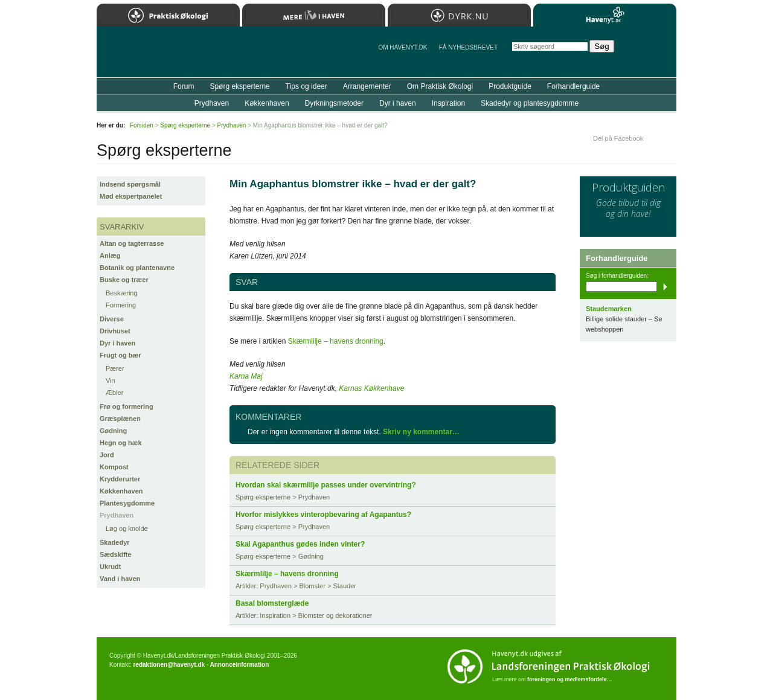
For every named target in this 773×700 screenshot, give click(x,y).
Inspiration (448, 103)
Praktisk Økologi (168, 15)
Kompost (114, 467)
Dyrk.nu (459, 15)
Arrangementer (367, 86)
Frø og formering (127, 406)
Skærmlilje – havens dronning (336, 341)
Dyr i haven (117, 343)
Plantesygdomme (127, 503)
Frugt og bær (120, 355)
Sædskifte (116, 554)
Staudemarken (609, 309)
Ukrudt (110, 567)
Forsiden (142, 125)
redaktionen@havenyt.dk (169, 665)
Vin (111, 381)
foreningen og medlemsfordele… (570, 679)
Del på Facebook (618, 138)
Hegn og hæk (121, 443)
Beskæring (122, 293)
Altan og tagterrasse (132, 243)
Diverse (112, 319)
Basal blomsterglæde (272, 603)
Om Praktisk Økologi (440, 86)
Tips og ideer (306, 86)
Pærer (115, 368)
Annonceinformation (239, 665)
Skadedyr (115, 542)
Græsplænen (120, 419)
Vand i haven (120, 579)
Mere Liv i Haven (314, 15)
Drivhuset (115, 331)
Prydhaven (117, 515)
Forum (184, 86)
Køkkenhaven (121, 491)
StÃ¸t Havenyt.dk (650, 52)
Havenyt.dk (605, 15)
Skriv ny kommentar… (421, 432)
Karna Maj (246, 376)
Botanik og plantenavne (137, 268)
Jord (107, 455)
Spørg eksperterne (239, 86)
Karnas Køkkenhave (371, 388)
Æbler (114, 393)
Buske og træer (124, 280)
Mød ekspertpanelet (131, 196)
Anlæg (110, 255)
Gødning (113, 431)
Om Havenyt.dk (403, 47)
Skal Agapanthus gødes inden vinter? (300, 544)
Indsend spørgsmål (130, 184)
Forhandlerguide (573, 86)
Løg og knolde (127, 528)
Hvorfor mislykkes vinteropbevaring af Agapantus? (323, 515)
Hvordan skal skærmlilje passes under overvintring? (326, 485)
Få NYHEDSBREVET (468, 47)
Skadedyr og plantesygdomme (530, 103)
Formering (121, 305)
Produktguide (510, 86)
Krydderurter (120, 479)
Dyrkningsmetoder (334, 103)
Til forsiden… (149, 57)
